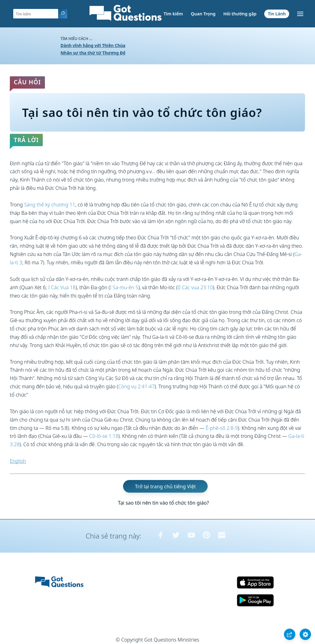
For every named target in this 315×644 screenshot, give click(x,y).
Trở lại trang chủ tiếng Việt (165, 486)
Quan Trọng (203, 14)
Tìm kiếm (173, 14)
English (18, 461)
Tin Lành (277, 14)
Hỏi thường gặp (240, 14)
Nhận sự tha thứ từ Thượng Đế (93, 53)
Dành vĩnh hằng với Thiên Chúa (93, 45)
